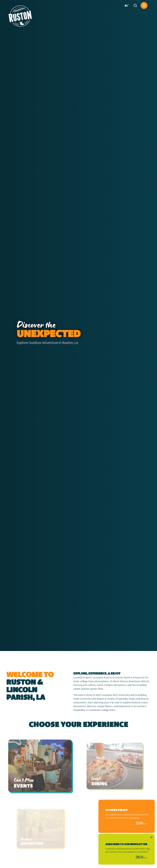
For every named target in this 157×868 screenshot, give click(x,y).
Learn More (134, 818)
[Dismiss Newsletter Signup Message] (151, 837)
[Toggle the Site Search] (135, 5)
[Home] (20, 15)
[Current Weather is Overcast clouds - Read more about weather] (126, 5)
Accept (139, 823)
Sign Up (139, 857)
